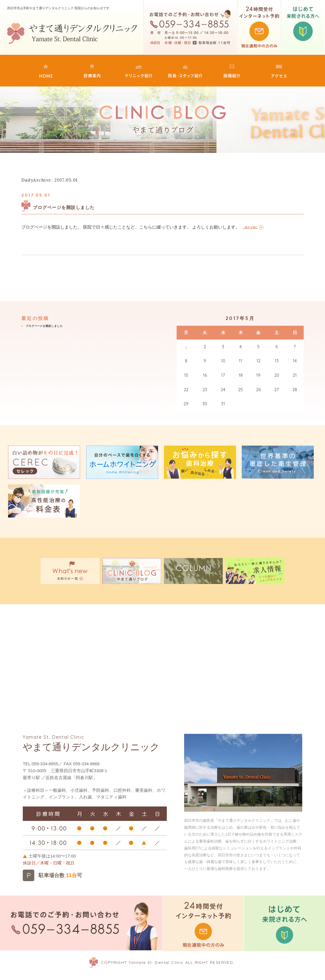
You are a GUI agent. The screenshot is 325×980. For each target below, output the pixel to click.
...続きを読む (255, 227)
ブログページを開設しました (84, 207)
